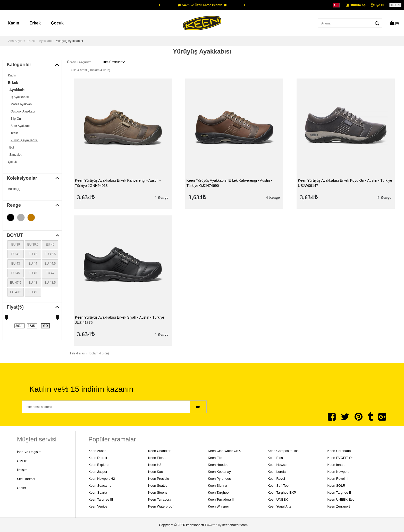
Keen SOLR (336, 486)
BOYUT (15, 235)
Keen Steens (158, 492)
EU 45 (16, 273)
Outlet (22, 489)
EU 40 (50, 245)
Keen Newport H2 (102, 479)
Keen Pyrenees (219, 479)
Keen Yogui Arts (280, 506)
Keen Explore (98, 465)
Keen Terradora (160, 499)
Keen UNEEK (278, 499)
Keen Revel (276, 479)
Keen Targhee (218, 492)
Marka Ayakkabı (22, 104)
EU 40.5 (16, 292)
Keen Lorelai (277, 472)
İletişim (22, 470)
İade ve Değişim (29, 452)
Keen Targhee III (101, 499)
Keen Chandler (159, 451)
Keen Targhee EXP (282, 492)
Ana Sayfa (15, 41)
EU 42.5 (50, 254)
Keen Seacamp (100, 486)
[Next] (245, 5)
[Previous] (159, 5)
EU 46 (33, 273)
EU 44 (33, 264)
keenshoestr (195, 525)
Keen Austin (97, 451)
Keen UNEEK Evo (341, 499)
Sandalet (15, 155)
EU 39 (16, 245)
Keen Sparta (98, 492)
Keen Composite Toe (283, 451)
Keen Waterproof (161, 506)
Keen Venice (98, 506)
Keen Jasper (98, 472)
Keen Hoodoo (218, 465)
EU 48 (33, 283)
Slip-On (16, 119)
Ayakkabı (45, 41)
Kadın (13, 23)
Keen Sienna (217, 486)
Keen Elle (215, 458)
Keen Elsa (275, 458)
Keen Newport (338, 472)
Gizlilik (22, 461)
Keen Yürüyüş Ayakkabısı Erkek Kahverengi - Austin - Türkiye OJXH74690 (229, 183)
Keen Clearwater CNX (224, 451)
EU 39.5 (33, 245)
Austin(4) (14, 189)
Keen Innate (336, 465)
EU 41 (16, 254)
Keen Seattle (158, 486)
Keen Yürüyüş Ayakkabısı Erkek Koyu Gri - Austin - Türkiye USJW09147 (345, 183)
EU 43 (16, 264)
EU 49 (33, 292)
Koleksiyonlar (22, 178)
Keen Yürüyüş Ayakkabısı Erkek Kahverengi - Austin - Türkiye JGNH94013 (118, 183)
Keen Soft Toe (278, 486)
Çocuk (57, 23)
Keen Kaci (156, 472)
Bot (12, 147)
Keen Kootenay (219, 472)
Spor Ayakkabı (20, 126)
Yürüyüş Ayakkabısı (24, 140)
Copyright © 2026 (172, 525)
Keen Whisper (218, 506)
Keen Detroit (98, 458)
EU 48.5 (50, 283)
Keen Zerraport (338, 506)
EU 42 (33, 254)
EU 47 (50, 273)
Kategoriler (19, 65)
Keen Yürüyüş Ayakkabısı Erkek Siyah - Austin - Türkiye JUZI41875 (120, 320)
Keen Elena (157, 458)
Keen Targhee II (339, 492)
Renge (14, 205)
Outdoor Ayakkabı (23, 111)
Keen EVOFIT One (341, 458)
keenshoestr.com (235, 525)
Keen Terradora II (221, 499)
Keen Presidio (159, 479)
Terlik (14, 133)
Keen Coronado (339, 451)
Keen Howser (278, 465)
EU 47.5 (16, 283)
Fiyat (15, 307)
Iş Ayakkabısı (20, 97)
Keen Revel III (338, 479)
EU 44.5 (50, 264)
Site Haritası (26, 480)
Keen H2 (155, 465)
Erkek (35, 23)
